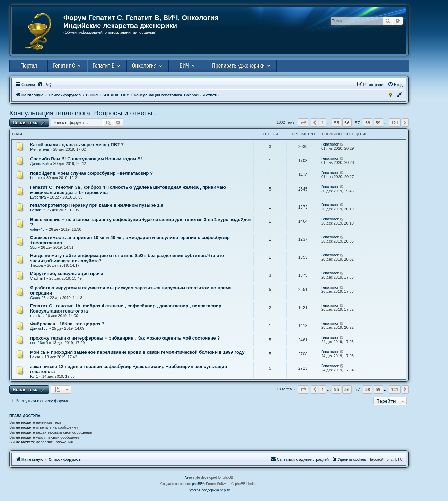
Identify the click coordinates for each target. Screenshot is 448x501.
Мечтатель (39, 149)
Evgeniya (38, 197)
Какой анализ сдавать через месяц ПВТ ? (77, 145)
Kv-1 (34, 376)
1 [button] (322, 123)
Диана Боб (40, 164)
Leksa (35, 357)
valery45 (37, 229)
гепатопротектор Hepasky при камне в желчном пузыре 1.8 (97, 205)
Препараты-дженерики (238, 66)
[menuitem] (44, 85)
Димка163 (39, 328)
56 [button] (347, 123)
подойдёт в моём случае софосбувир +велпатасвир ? (91, 173)
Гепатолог (330, 144)
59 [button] (378, 123)
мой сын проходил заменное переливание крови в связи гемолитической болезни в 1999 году (137, 352)
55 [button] (337, 123)
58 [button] (368, 123)
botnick (36, 178)
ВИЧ (184, 66)
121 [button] (395, 123)
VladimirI (38, 278)
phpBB (197, 484)
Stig (33, 247)
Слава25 (38, 298)
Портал (29, 66)
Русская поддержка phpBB (209, 490)
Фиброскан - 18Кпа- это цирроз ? (67, 324)
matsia (36, 316)
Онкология (144, 66)
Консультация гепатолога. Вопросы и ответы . (83, 113)
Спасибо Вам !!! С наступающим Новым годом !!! (86, 159)
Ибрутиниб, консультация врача (67, 274)
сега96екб (39, 343)
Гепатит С (64, 66)
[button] (303, 123)
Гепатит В (104, 66)
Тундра (36, 265)
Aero (188, 478)
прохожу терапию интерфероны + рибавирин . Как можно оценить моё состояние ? (125, 338)
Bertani (36, 210)
